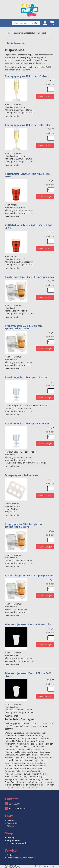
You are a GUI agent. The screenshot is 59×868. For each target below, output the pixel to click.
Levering (10, 838)
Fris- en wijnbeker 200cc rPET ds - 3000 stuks (28, 675)
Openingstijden (13, 823)
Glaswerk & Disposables (24, 33)
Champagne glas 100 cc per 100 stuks (27, 125)
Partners (11, 826)
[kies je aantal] (51, 89)
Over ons (11, 820)
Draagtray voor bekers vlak (22, 475)
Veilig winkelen (13, 840)
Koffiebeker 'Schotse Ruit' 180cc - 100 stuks (28, 175)
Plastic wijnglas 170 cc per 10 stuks (26, 377)
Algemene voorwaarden (17, 843)
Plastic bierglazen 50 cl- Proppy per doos (29, 575)
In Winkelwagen (45, 96)
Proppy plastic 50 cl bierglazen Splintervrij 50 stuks (23, 525)
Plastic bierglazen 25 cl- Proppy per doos (29, 277)
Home (8, 33)
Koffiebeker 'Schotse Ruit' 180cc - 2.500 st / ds (29, 227)
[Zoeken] (36, 23)
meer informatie (12, 116)
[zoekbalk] (26, 23)
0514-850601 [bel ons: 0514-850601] (15, 804)
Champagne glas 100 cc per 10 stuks (27, 76)
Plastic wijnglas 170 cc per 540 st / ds (27, 423)
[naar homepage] (29, 10)
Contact (10, 855)
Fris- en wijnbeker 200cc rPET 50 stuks (28, 624)
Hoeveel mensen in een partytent (22, 858)
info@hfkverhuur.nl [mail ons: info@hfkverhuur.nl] (17, 808)
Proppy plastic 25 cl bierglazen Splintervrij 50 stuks (23, 327)
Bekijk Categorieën (29, 43)
